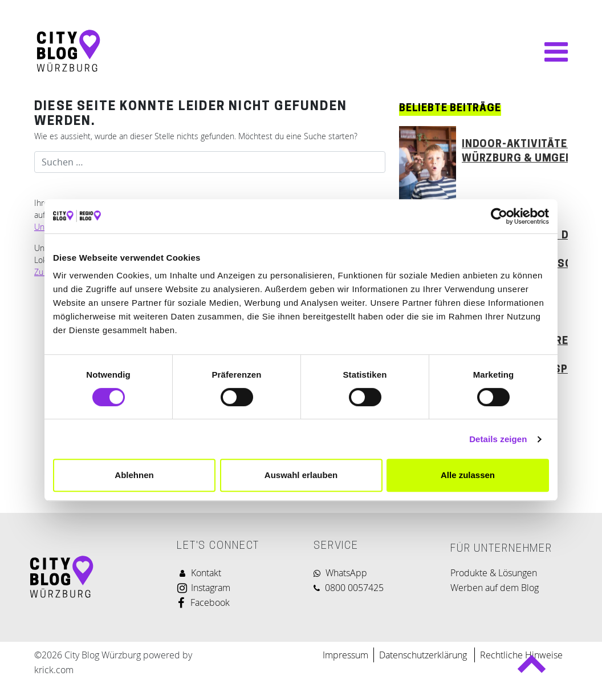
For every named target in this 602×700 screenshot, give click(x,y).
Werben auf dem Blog (495, 588)
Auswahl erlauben (301, 475)
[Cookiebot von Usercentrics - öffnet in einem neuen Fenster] (499, 216)
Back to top (532, 669)
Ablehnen (134, 475)
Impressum (345, 655)
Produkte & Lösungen (494, 573)
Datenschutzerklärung (424, 655)
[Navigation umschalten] (550, 52)
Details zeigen (498, 439)
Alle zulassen (468, 475)
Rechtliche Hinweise (521, 655)
